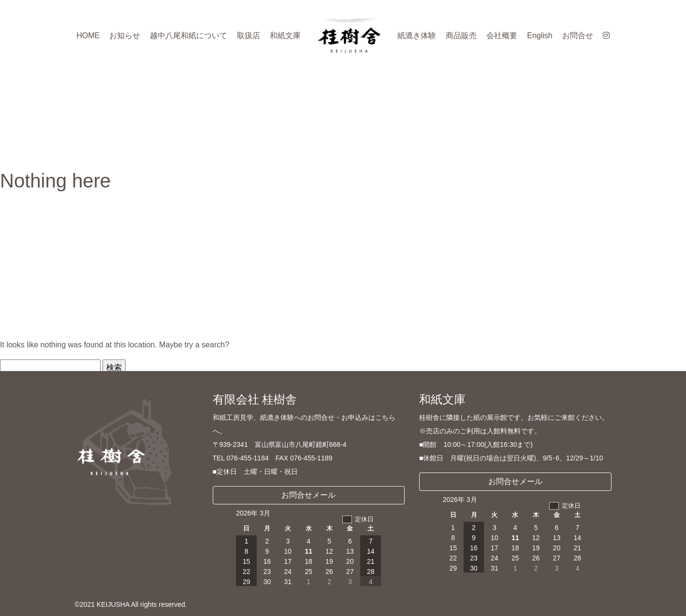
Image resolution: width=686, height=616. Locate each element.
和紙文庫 (285, 36)
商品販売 (461, 36)
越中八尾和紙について (189, 36)
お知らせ (125, 36)
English (540, 36)
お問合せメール (308, 495)
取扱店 (248, 36)
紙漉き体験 (417, 36)
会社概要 (502, 36)
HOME (88, 36)
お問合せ (578, 36)
